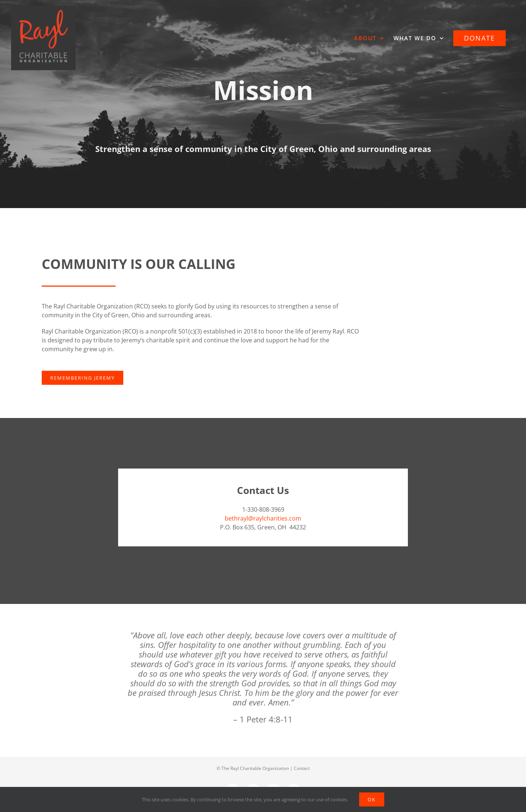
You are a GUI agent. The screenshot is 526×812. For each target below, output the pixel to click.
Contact (302, 768)
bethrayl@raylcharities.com (263, 518)
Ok (372, 799)
